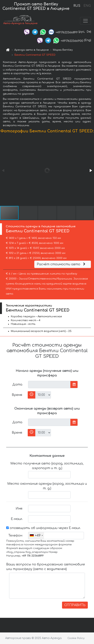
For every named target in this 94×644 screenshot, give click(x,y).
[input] (49, 385)
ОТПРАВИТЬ (75, 605)
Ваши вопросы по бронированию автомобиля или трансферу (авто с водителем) (45, 567)
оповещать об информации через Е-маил (43, 528)
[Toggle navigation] (85, 21)
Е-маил (17, 519)
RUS (77, 6)
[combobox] (36, 536)
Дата (17, 385)
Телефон (15, 536)
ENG (87, 6)
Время (17, 395)
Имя (19, 509)
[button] (91, 170)
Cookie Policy (76, 638)
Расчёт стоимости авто (62, 264)
